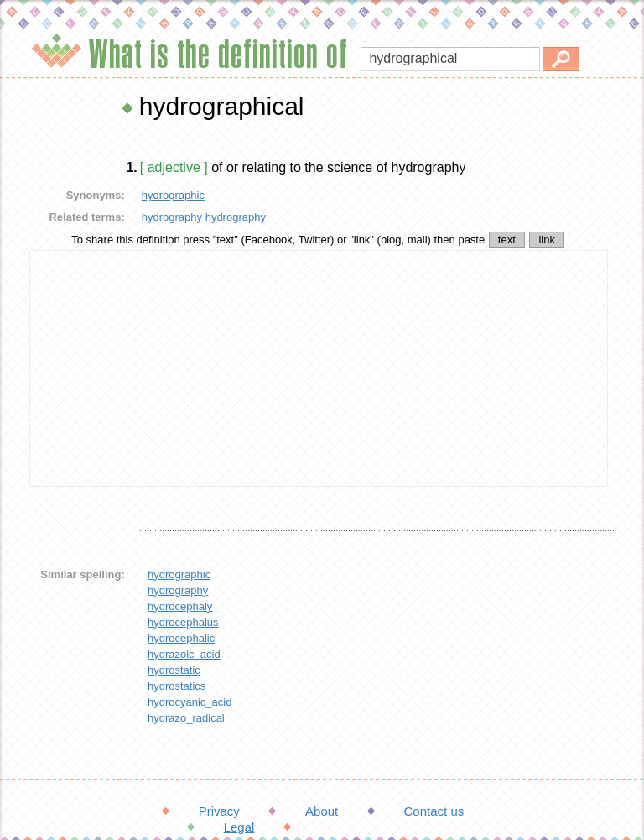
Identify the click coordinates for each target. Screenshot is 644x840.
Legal (239, 827)
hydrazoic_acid (184, 654)
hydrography (172, 217)
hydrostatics (177, 686)
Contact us (434, 811)
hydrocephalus (183, 622)
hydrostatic (174, 670)
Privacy (219, 811)
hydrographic (173, 195)
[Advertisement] (319, 368)
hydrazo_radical (186, 718)
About (322, 811)
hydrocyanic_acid (190, 702)
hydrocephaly (180, 606)
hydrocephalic (181, 638)
